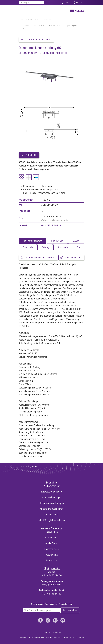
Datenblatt (31, 155)
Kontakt (67, 3)
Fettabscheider (52, 515)
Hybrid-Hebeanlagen (51, 498)
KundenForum (51, 543)
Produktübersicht (51, 486)
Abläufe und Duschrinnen (52, 509)
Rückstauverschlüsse (51, 492)
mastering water (51, 549)
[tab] (33, 241)
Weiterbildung (52, 538)
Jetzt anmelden (70, 610)
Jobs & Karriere (51, 532)
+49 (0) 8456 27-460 (52, 576)
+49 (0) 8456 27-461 (52, 585)
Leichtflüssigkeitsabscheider (51, 520)
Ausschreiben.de (73, 258)
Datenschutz (51, 555)
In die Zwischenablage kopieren (40, 258)
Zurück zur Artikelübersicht (38, 40)
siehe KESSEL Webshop (52, 226)
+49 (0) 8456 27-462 (51, 594)
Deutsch (79, 3)
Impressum (51, 561)
